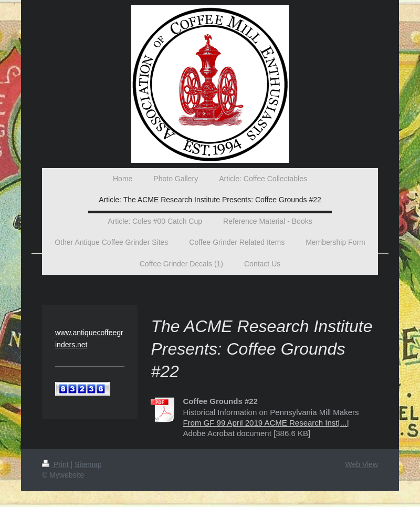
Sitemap (88, 464)
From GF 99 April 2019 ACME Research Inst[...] (266, 423)
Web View (361, 464)
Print (56, 464)
